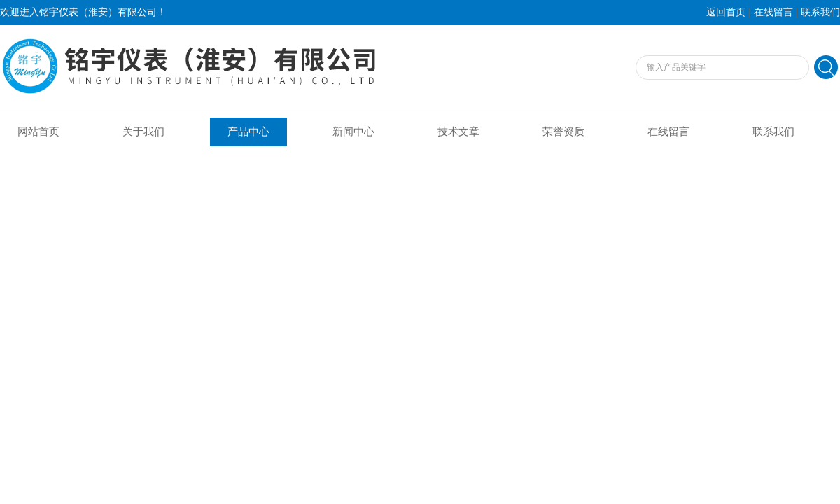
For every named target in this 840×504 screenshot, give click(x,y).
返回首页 (726, 12)
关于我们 (143, 132)
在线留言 (773, 12)
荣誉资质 (563, 132)
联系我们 (820, 12)
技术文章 (458, 132)
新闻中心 (353, 132)
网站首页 (38, 132)
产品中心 (248, 132)
